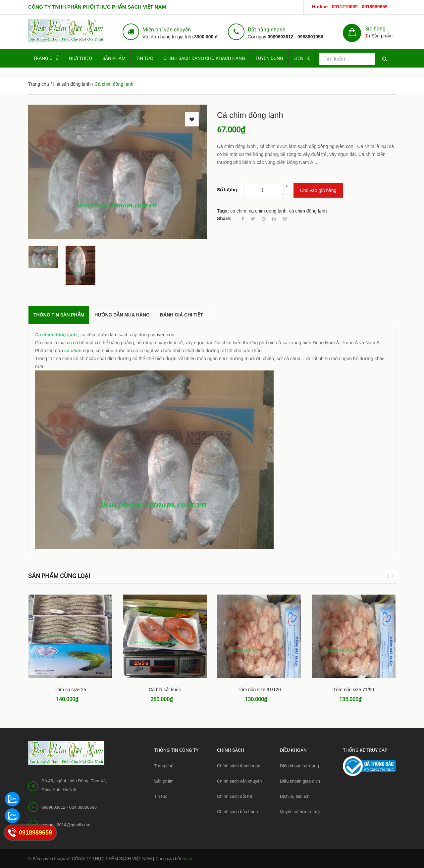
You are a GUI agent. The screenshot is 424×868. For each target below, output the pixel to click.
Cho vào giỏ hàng (318, 190)
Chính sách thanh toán (239, 766)
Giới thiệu (80, 58)
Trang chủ (46, 58)
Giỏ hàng (375, 29)
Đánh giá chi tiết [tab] (182, 315)
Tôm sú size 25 (70, 690)
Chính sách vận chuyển (239, 781)
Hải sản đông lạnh (72, 84)
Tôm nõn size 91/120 (259, 690)
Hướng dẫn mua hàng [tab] (122, 315)
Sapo (187, 859)
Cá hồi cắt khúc (165, 690)
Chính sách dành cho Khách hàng (204, 58)
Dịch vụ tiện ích (295, 796)
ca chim (238, 211)
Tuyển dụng (269, 58)
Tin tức (144, 58)
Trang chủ (164, 766)
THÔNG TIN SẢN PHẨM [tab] (59, 315)
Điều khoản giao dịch (300, 781)
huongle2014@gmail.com (66, 825)
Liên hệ (302, 58)
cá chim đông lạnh (308, 211)
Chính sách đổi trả (235, 796)
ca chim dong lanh (268, 211)
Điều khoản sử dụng (299, 766)
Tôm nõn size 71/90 (354, 690)
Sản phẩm (114, 58)
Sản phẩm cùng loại (59, 576)
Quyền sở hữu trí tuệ (300, 812)
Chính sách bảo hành (237, 812)
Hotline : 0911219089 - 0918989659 (350, 7)
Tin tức (161, 796)
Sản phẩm (164, 781)
